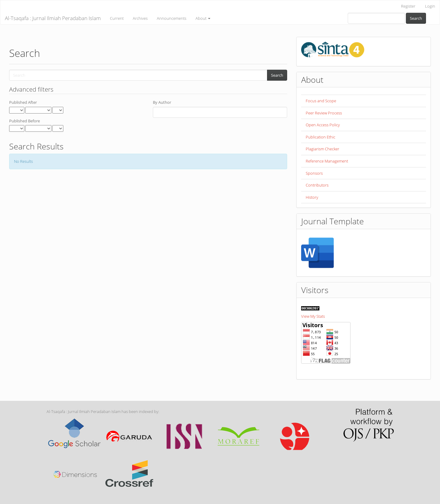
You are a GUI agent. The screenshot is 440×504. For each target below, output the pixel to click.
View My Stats (313, 316)
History (312, 197)
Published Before (25, 121)
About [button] (203, 18)
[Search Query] (376, 18)
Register (408, 6)
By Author (162, 102)
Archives (140, 18)
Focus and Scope (321, 101)
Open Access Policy (323, 125)
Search (416, 18)
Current (117, 18)
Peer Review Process (324, 113)
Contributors (317, 185)
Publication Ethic (320, 137)
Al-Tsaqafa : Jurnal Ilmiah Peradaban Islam (53, 18)
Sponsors (314, 173)
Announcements (172, 18)
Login (430, 6)
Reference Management (327, 161)
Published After (23, 102)
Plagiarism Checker (322, 149)
